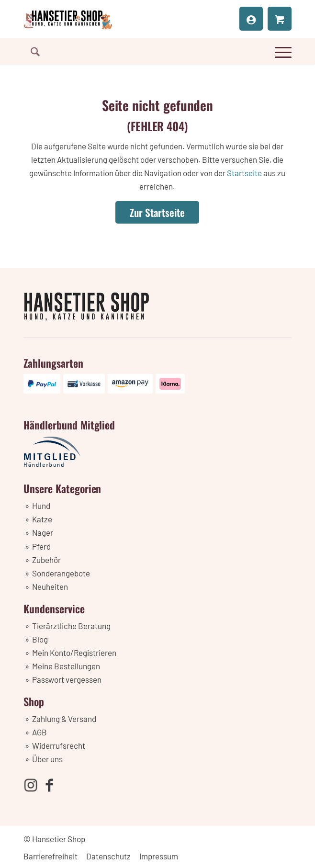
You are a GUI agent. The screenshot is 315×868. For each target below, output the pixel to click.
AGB (39, 732)
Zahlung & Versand (64, 719)
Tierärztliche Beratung (71, 626)
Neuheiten (50, 586)
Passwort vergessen (67, 679)
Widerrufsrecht (59, 745)
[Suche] (32, 51)
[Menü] (280, 51)
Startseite (244, 173)
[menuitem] (32, 51)
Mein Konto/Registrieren (74, 653)
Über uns (47, 759)
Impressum (159, 856)
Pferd (41, 546)
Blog (40, 639)
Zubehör (46, 560)
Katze (42, 519)
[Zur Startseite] (157, 212)
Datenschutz (108, 856)
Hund (41, 506)
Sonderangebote (61, 573)
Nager (43, 532)
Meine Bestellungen (66, 666)
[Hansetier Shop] (130, 19)
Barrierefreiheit (51, 856)
